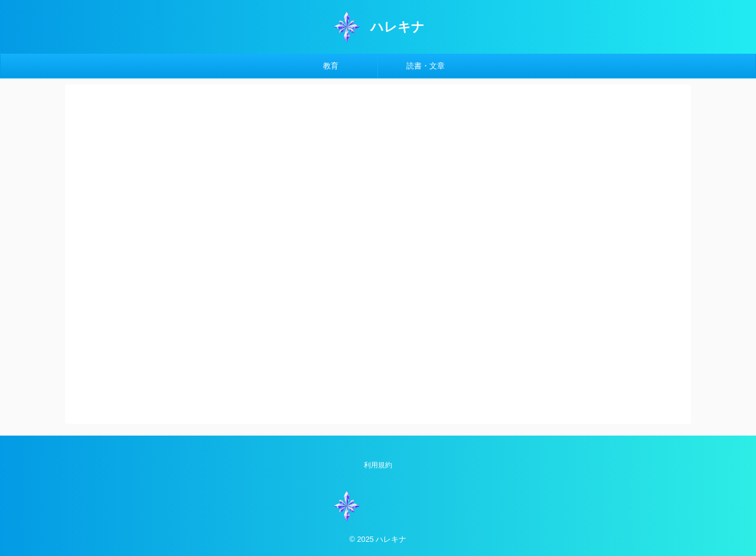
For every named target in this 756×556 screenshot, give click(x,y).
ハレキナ (397, 27)
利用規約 (378, 465)
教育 (331, 66)
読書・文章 (426, 66)
